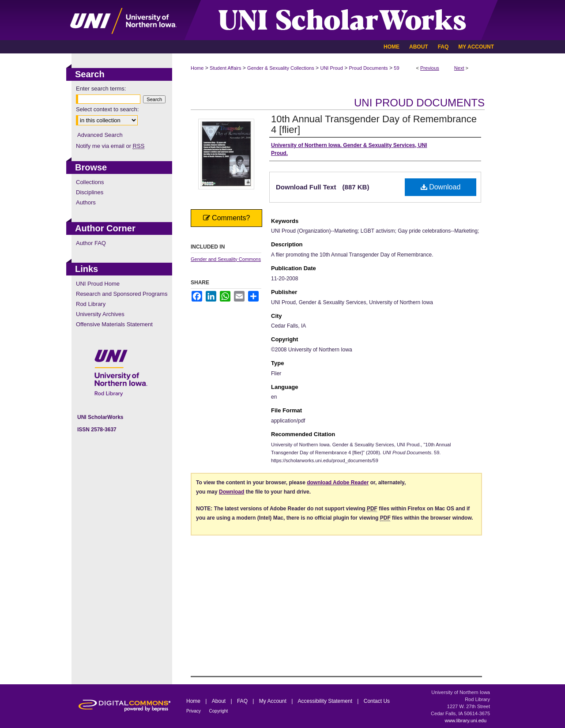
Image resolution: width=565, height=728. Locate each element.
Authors (86, 202)
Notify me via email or (110, 146)
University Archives (100, 314)
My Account (273, 701)
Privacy (194, 711)
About (220, 701)
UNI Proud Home (98, 284)
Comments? (227, 218)
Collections (90, 182)
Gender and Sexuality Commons (226, 259)
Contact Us (377, 701)
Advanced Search (100, 135)
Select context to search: (107, 109)
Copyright (219, 711)
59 (396, 68)
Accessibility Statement (326, 701)
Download (441, 187)
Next (459, 68)
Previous (430, 68)
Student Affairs (225, 68)
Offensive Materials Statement (114, 324)
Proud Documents (369, 68)
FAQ (243, 701)
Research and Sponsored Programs (122, 294)
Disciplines (90, 192)
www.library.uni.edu (465, 720)
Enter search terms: (101, 89)
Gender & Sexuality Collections (281, 68)
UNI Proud (331, 68)
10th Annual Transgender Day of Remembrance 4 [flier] (374, 124)
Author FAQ (91, 243)
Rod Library (91, 304)
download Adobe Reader (338, 483)
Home (197, 68)
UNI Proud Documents (419, 103)
